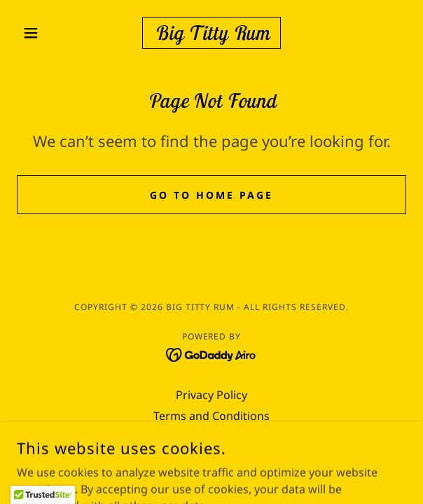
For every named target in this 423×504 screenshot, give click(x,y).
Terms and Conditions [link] (211, 416)
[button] (46, 33)
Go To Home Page (211, 195)
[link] (211, 33)
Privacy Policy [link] (211, 395)
